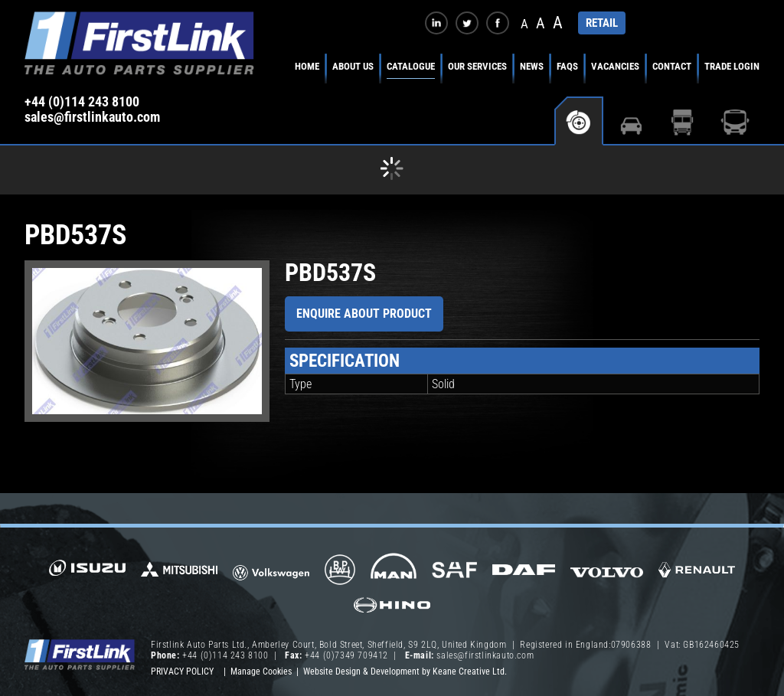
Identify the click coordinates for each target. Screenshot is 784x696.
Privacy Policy (182, 671)
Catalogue (411, 66)
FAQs (567, 66)
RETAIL (602, 23)
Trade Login (732, 66)
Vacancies (615, 66)
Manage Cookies (261, 671)
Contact (672, 66)
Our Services (477, 66)
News (532, 66)
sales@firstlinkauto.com (92, 117)
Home (307, 66)
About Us (353, 66)
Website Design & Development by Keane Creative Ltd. (405, 671)
